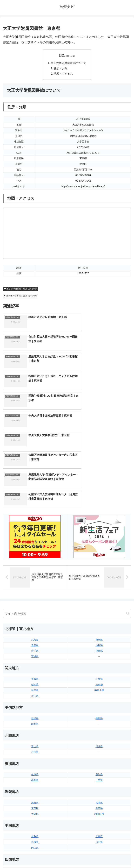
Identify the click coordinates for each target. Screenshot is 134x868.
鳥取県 (35, 738)
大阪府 (35, 716)
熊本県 (35, 817)
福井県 (99, 648)
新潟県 (35, 620)
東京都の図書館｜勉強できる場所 (21, 289)
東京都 (99, 586)
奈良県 (99, 710)
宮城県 (35, 558)
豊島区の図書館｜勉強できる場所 (20, 296)
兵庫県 (99, 704)
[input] (67, 515)
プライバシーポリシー (100, 857)
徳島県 (35, 772)
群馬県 (35, 592)
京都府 (35, 710)
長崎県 (35, 811)
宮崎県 (99, 806)
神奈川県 (99, 592)
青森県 (35, 547)
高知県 (99, 778)
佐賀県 (35, 806)
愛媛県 (99, 772)
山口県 (99, 744)
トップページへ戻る (34, 857)
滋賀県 (35, 704)
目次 (62, 55)
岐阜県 (35, 676)
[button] (128, 515)
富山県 (35, 648)
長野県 (99, 620)
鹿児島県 (99, 811)
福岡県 (35, 800)
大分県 (99, 800)
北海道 (35, 541)
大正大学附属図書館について (68, 63)
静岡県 (35, 682)
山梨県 (35, 626)
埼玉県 (35, 598)
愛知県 (99, 676)
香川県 (35, 778)
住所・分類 (61, 69)
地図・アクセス (64, 74)
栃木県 (35, 586)
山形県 (99, 547)
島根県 (35, 744)
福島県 (99, 553)
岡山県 (35, 750)
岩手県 (35, 553)
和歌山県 (99, 716)
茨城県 (35, 581)
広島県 (99, 738)
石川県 (35, 654)
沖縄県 (99, 817)
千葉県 (99, 581)
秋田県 (99, 541)
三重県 (99, 682)
